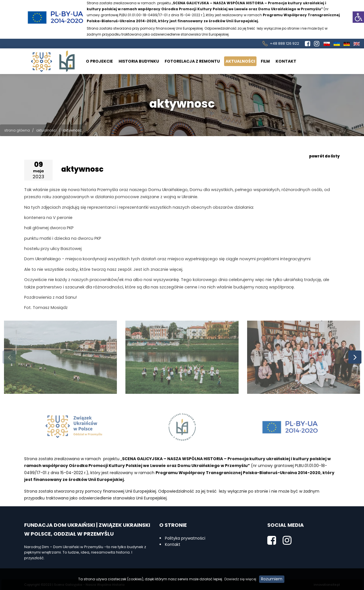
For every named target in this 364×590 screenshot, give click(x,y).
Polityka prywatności (185, 538)
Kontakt (286, 61)
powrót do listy (324, 156)
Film (265, 61)
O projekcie (99, 61)
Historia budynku (139, 61)
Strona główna (17, 130)
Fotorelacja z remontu (192, 61)
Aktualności (240, 61)
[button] (358, 17)
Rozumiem (272, 579)
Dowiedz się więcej (240, 579)
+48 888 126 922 (285, 43)
